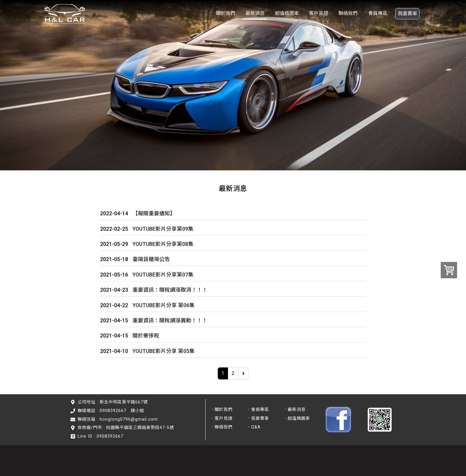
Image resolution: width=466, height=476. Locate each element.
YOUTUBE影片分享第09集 (163, 229)
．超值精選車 (297, 418)
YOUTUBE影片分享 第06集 (164, 305)
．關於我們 (221, 410)
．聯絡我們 (221, 427)
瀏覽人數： (235, 460)
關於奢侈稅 (146, 336)
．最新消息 (294, 410)
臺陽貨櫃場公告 (151, 259)
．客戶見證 (221, 418)
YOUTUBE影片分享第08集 (163, 244)
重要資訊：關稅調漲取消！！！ (170, 290)
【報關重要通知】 (154, 213)
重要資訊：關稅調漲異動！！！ (170, 321)
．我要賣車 (258, 418)
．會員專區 (258, 410)
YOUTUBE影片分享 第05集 (164, 351)
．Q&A (254, 427)
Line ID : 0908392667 (100, 436)
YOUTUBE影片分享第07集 (163, 275)
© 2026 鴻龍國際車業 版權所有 (233, 453)
